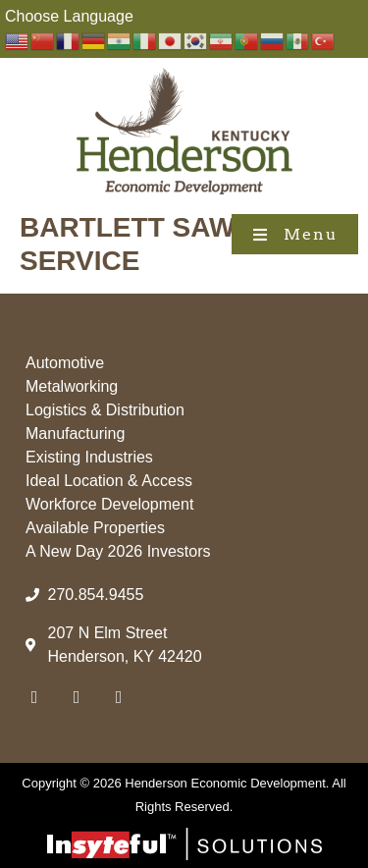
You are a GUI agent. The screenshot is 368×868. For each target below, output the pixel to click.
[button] (295, 235)
